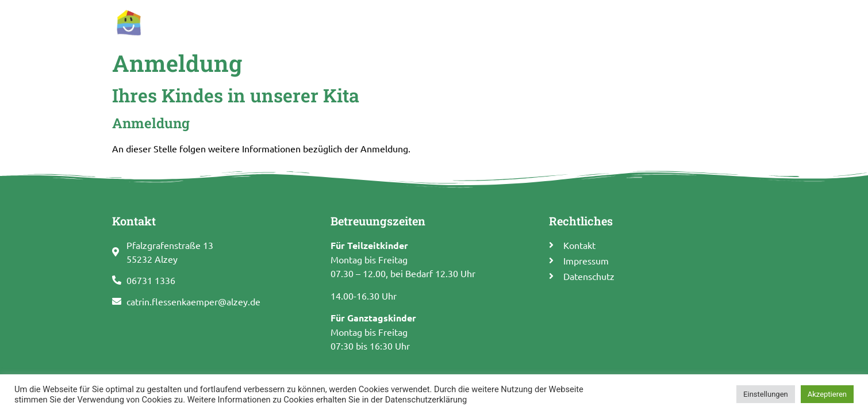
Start (331, 22)
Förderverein (675, 22)
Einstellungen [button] (766, 394)
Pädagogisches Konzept (536, 22)
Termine (617, 22)
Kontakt (732, 22)
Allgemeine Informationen (413, 22)
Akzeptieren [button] (827, 394)
